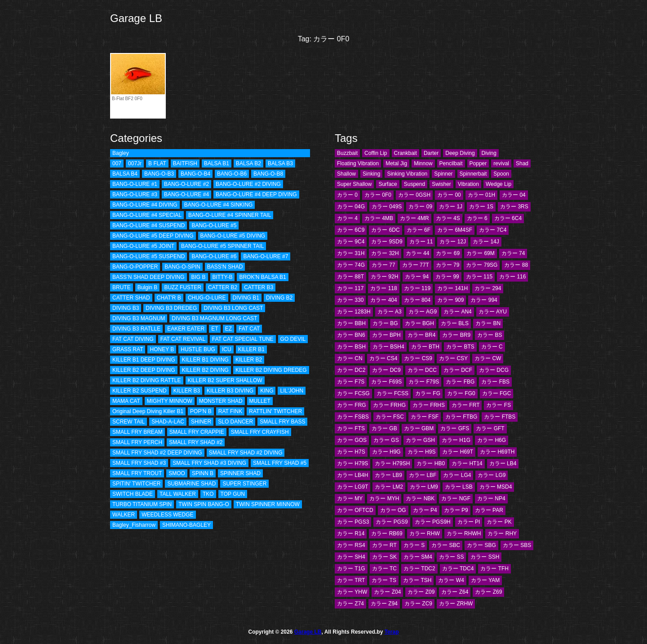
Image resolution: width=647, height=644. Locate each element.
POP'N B (201, 411)
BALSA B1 (217, 163)
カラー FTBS (500, 417)
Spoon (501, 174)
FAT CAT (249, 329)
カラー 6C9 (351, 230)
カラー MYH (384, 498)
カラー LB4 (503, 463)
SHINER (201, 422)
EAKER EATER (186, 329)
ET (215, 329)
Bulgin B (148, 287)
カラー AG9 (423, 312)
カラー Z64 (455, 592)
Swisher (441, 184)
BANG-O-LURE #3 (135, 194)
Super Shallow (354, 184)
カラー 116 (512, 277)
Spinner (443, 174)
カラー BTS (460, 347)
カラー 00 (449, 195)
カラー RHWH (464, 534)
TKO (208, 494)
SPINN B (203, 473)
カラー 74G (351, 265)
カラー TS (384, 580)
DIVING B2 (279, 298)
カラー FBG (460, 382)
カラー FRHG (389, 405)
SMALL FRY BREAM (137, 432)
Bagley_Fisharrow (134, 525)
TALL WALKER (178, 494)
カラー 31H (351, 253)
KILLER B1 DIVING (205, 360)
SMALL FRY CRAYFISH (260, 432)
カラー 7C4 (493, 230)
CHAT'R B (169, 298)
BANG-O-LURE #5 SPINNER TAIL (222, 246)
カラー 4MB (379, 218)
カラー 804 (417, 300)
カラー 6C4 (508, 218)
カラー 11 (421, 242)
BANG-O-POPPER (135, 267)
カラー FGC (497, 393)
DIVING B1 (246, 298)
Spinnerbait (473, 174)
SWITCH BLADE (133, 494)
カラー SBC (446, 545)
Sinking (371, 174)
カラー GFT (490, 428)
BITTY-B (223, 277)
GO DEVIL (293, 339)
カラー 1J (451, 207)
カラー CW (488, 358)
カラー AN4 (458, 312)
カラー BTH (425, 347)
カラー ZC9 (418, 604)
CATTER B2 (223, 287)
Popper (478, 163)
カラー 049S (387, 207)
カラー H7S (351, 452)
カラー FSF (425, 417)
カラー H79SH (392, 463)
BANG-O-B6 (232, 174)
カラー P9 (456, 510)
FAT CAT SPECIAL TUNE (243, 339)
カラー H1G (456, 440)
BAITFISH (185, 163)
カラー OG (393, 510)
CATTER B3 (259, 287)
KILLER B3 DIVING (230, 391)
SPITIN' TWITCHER (136, 484)
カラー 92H (384, 277)
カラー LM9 (424, 487)
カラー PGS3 (353, 522)
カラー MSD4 (496, 487)
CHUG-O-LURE (207, 298)
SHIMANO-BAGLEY (186, 525)
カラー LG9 (492, 475)
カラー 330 (350, 300)
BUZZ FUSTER (183, 287)
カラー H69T (458, 452)
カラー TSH (417, 580)
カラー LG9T (352, 487)
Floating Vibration (358, 163)
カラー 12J (453, 242)
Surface (388, 184)
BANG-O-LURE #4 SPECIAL (147, 215)
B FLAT (157, 163)
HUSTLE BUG (198, 349)
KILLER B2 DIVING (205, 370)
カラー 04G (351, 207)
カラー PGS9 (392, 522)
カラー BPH (386, 335)
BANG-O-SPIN (182, 267)
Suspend (414, 184)
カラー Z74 (350, 604)
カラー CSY (453, 358)
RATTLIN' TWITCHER (275, 411)
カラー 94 (417, 277)
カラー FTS (351, 428)
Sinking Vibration (407, 174)
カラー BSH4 (388, 347)
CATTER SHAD (131, 298)
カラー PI (469, 522)
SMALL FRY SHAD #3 (139, 463)
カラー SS (451, 557)
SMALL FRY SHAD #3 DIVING (209, 463)
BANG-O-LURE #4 (186, 194)
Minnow (423, 163)
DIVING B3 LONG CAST (233, 308)
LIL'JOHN (292, 391)
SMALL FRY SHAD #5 (280, 463)
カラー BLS (455, 323)
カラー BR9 (456, 335)
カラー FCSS (392, 393)
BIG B (199, 277)
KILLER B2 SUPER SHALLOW (225, 380)
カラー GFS (455, 428)
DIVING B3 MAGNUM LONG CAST (214, 318)
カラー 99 (447, 277)
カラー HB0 (431, 463)
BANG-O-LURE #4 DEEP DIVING (256, 194)
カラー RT (384, 545)
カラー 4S (448, 218)
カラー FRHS (429, 405)
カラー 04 (514, 195)
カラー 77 (383, 265)
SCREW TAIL (129, 422)
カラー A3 (390, 312)
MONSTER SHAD (221, 401)
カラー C (492, 347)
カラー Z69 (488, 592)
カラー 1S (481, 207)
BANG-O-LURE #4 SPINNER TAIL (230, 215)
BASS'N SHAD (225, 267)
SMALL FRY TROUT (137, 473)
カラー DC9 (386, 370)
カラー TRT (351, 580)
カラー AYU (493, 312)
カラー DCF (458, 370)
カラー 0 (347, 195)
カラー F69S (386, 382)
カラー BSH (351, 347)
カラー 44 (418, 253)
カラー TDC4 (458, 569)
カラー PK (499, 522)
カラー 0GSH (414, 195)
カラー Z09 (421, 592)
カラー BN (488, 323)
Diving (489, 153)
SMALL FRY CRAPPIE (197, 432)
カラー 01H (481, 195)
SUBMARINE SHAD (191, 484)
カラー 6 (477, 218)
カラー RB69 (387, 534)
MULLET (260, 401)
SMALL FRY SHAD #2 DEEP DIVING (157, 453)
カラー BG (385, 323)
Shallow (346, 174)
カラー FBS (495, 382)
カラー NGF (456, 498)
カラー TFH (494, 569)
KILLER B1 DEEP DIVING (144, 360)
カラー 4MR (414, 218)
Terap (392, 632)
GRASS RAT (128, 349)
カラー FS (499, 405)
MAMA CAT (126, 401)
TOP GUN (233, 494)
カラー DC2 (351, 370)
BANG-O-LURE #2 (186, 184)
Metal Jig (396, 163)
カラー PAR (489, 510)
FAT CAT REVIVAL (183, 339)
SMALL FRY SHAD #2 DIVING (246, 453)
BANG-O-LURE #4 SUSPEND (148, 225)
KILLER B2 (249, 360)
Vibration (468, 184)
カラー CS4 (383, 358)
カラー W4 (451, 580)
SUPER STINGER (244, 484)
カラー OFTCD (355, 510)
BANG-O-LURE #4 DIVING (145, 205)
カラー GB (384, 428)
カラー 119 (417, 288)
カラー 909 (450, 300)
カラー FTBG (461, 417)
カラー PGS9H (433, 522)
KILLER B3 (187, 391)
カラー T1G (351, 569)
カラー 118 (383, 288)
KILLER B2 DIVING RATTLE (147, 380)
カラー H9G (386, 452)
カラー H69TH (497, 452)
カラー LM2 (389, 487)
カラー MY (350, 498)
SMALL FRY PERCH (137, 442)
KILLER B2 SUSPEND (140, 391)
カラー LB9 (388, 475)
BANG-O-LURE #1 (135, 184)
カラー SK (384, 557)
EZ (228, 329)
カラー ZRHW (456, 604)
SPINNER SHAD (240, 473)
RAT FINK (230, 411)
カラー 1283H (354, 312)
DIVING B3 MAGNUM (139, 318)
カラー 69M (481, 253)
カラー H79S (352, 463)
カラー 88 (516, 265)
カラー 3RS (514, 207)
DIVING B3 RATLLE (136, 329)
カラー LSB (459, 487)
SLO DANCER (235, 422)
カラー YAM (485, 580)
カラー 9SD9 (387, 242)
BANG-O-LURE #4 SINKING (219, 205)
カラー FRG (352, 405)
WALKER (124, 515)
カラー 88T (350, 277)
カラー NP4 (491, 498)
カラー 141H (452, 288)
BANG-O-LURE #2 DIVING (248, 184)
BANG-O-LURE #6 (214, 256)
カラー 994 (484, 300)
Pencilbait (451, 163)
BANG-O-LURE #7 (266, 256)
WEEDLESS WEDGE (167, 515)
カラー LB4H (352, 475)
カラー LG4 (457, 475)
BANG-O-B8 (268, 174)
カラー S (414, 545)
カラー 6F (419, 230)
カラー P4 (425, 510)
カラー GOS (352, 440)
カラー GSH (420, 440)
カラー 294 (488, 288)
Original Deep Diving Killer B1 (148, 411)
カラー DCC (422, 370)
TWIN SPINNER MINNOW (268, 504)
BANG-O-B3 (159, 174)
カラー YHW (352, 592)
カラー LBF (423, 475)
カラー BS (490, 335)
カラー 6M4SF (455, 230)
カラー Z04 (387, 592)
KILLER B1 (251, 349)
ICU (227, 349)
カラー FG (428, 393)
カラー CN (350, 358)
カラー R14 (351, 534)
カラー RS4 (351, 545)
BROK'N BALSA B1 (262, 277)
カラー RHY (502, 534)
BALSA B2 (248, 163)
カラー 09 (420, 207)
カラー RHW (425, 534)
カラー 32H (385, 253)
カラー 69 (448, 253)
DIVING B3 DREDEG (171, 308)
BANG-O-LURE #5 (214, 225)
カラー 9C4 (351, 242)
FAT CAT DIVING (133, 339)
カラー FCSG (353, 393)
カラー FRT (465, 405)
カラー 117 (350, 288)
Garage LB (136, 18)
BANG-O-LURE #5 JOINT (143, 246)
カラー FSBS (353, 417)
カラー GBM (419, 428)
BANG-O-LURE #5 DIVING (233, 236)
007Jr (135, 163)
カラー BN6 (351, 335)
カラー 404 (383, 300)
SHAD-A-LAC (168, 422)
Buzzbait (347, 153)
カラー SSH (485, 557)
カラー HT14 (467, 463)
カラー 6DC (385, 230)
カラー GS (386, 440)
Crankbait (405, 153)
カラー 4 (347, 218)
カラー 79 (448, 265)
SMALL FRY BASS (282, 422)
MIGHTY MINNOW (170, 401)
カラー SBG (481, 545)
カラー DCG (494, 370)
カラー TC (384, 569)
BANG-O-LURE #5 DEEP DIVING (153, 236)
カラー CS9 (418, 358)
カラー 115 (479, 277)
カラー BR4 (422, 335)
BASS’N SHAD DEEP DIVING (148, 277)
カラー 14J (486, 242)
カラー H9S (422, 452)
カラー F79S (424, 382)
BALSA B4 (125, 174)
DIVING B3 (126, 308)
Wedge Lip (499, 184)
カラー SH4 (351, 557)
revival (501, 163)
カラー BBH (351, 323)
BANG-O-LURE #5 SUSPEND (148, 256)
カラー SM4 (418, 557)
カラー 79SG (482, 265)
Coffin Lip (376, 153)
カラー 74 (513, 253)
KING (267, 391)
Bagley (121, 153)
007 (117, 163)
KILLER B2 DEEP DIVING (144, 370)
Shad (522, 163)
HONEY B (162, 349)
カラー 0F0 (378, 195)
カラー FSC (390, 417)
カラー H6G (492, 440)
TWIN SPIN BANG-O (204, 504)
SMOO (177, 473)
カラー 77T (416, 265)
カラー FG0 (461, 393)
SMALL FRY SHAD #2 (196, 442)
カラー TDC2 (419, 569)
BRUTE (122, 287)
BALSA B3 (280, 163)
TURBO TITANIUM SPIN (142, 504)
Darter (431, 153)
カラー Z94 (384, 604)
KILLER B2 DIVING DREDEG (271, 370)
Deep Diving (460, 153)
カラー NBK (420, 498)
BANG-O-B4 (195, 174)
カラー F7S (351, 382)
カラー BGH (419, 323)
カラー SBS (517, 545)
